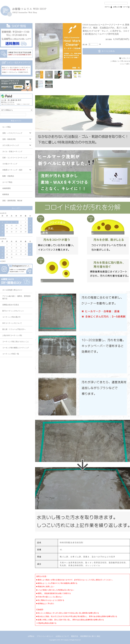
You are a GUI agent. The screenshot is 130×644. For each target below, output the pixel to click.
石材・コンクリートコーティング (15, 158)
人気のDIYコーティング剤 (12, 335)
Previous (39, 46)
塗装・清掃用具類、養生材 (12, 201)
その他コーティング (10, 164)
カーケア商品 (7, 182)
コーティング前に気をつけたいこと (16, 342)
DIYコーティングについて (12, 323)
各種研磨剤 (6, 188)
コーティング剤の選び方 (11, 317)
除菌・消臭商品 (8, 176)
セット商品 (6, 127)
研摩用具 (6, 194)
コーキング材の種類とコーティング (16, 348)
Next (78, 46)
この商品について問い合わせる (120, 61)
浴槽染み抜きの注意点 (11, 305)
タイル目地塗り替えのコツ (12, 290)
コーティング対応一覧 (11, 354)
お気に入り (125, 58)
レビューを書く (125, 64)
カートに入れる (106, 51)
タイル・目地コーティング (12, 152)
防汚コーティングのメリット (13, 311)
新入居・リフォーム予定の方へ (14, 329)
